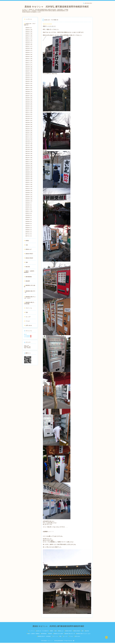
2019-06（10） (29, 197)
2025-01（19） (29, 59)
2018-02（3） (29, 230)
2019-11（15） (29, 186)
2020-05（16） (29, 174)
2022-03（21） (29, 129)
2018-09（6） (29, 215)
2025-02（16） (29, 57)
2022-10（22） (29, 114)
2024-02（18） (29, 81)
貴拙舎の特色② (29, 258)
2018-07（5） (29, 219)
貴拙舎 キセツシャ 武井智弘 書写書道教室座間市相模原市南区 (56, 7)
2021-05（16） (29, 149)
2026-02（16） (29, 32)
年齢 (26, 262)
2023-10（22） (29, 90)
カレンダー (28, 317)
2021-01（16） (29, 158)
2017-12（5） (29, 234)
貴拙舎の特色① (29, 254)
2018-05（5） (29, 224)
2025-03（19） (29, 54)
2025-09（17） (29, 42)
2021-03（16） (29, 153)
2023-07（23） (29, 96)
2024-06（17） (29, 73)
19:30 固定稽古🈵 (28, 337)
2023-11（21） (29, 87)
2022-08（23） (29, 118)
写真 (26, 312)
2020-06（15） (29, 172)
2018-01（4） (29, 232)
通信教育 (27, 281)
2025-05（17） (29, 50)
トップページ (28, 19)
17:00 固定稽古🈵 (28, 336)
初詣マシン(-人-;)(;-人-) (49, 26)
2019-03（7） (29, 203)
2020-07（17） (29, 170)
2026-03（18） (29, 30)
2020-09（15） (29, 166)
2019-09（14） (29, 191)
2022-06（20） (29, 123)
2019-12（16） (29, 184)
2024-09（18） (29, 67)
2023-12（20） (29, 85)
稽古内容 (27, 267)
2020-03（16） (29, 178)
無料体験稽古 (28, 277)
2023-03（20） (29, 104)
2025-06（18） (29, 48)
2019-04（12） (29, 201)
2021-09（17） (29, 141)
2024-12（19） (29, 61)
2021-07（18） (29, 145)
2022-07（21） (29, 120)
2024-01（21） (29, 83)
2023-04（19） (29, 102)
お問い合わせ (28, 325)
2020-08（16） (29, 168)
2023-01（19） (29, 108)
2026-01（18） (29, 34)
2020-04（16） (29, 176)
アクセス (27, 321)
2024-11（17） (29, 63)
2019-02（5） (29, 205)
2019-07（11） (29, 195)
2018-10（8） (29, 213)
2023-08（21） (29, 94)
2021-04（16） (29, 151)
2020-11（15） (29, 162)
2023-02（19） (29, 106)
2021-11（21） (29, 137)
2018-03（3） (29, 228)
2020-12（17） (29, 160)
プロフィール (28, 308)
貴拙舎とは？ (28, 249)
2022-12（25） (29, 110)
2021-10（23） (29, 139)
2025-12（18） (29, 36)
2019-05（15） (29, 199)
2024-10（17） (29, 65)
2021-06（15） (29, 147)
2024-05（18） (29, 75)
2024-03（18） (29, 79)
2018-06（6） (29, 221)
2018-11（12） (29, 211)
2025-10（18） (29, 40)
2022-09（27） (29, 116)
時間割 (27, 241)
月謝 (26, 245)
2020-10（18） (29, 164)
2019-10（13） (29, 188)
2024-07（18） (29, 71)
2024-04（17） (29, 77)
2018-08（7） (29, 217)
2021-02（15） (29, 155)
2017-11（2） (29, 236)
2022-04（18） (29, 127)
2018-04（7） (29, 226)
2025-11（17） (29, 38)
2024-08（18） (29, 69)
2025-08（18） (29, 44)
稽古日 (25, 334)
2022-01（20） (29, 133)
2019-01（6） (29, 207)
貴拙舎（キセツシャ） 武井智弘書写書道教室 (54, 641)
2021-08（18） (29, 143)
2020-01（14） (29, 182)
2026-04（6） (29, 28)
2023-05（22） (29, 100)
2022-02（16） (29, 131)
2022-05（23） (29, 125)
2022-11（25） (29, 112)
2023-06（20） (29, 98)
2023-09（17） (29, 92)
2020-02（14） (29, 180)
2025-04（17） (29, 52)
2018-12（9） (29, 209)
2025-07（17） (29, 46)
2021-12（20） (29, 135)
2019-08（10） (29, 193)
